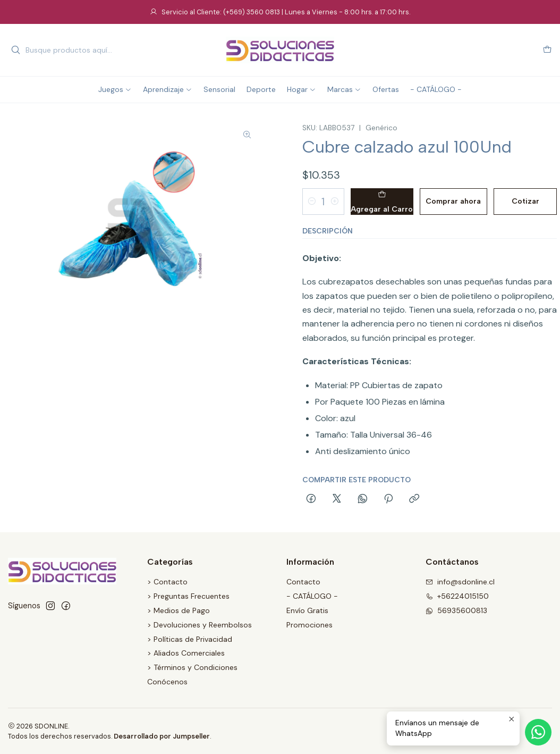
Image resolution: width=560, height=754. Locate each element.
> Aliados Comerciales (186, 653)
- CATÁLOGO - (312, 596)
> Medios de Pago (179, 610)
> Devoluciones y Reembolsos (200, 625)
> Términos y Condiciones (192, 667)
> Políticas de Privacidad (190, 639)
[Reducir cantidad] (312, 202)
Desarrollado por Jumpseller (162, 736)
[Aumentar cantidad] (335, 202)
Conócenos (167, 682)
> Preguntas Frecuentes (188, 596)
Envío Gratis (307, 610)
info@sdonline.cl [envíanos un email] (460, 582)
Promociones (309, 625)
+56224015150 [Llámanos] (457, 596)
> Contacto (167, 582)
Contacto (303, 582)
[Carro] (547, 50)
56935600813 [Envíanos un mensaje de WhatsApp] (456, 610)
